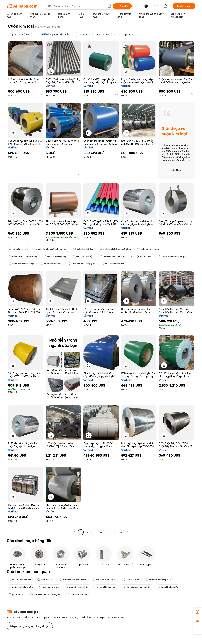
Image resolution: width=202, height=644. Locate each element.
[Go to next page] (128, 532)
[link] (198, 612)
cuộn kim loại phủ (78, 595)
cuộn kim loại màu (106, 587)
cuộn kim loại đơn (168, 587)
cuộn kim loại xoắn (51, 264)
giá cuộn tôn (16, 595)
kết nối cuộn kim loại (55, 256)
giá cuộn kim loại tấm (77, 587)
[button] (109, 6)
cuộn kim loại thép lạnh (112, 256)
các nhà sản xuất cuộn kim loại (51, 249)
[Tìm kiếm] (122, 6)
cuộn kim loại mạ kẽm (21, 587)
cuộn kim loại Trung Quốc (82, 264)
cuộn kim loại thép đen (158, 580)
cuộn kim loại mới (141, 256)
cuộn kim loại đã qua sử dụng (115, 249)
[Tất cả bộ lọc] (20, 34)
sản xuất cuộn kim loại (105, 580)
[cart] (156, 7)
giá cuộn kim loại (19, 249)
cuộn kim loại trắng (148, 249)
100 (121, 532)
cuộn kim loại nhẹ (49, 587)
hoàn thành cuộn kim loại (171, 256)
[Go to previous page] (74, 532)
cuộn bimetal (45, 580)
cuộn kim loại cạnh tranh (73, 580)
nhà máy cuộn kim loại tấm (137, 587)
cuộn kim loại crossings (22, 264)
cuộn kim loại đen (83, 249)
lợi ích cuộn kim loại (113, 264)
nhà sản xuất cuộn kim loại (23, 256)
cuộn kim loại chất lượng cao (46, 595)
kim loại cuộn (131, 580)
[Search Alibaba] (76, 6)
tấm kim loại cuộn (83, 256)
